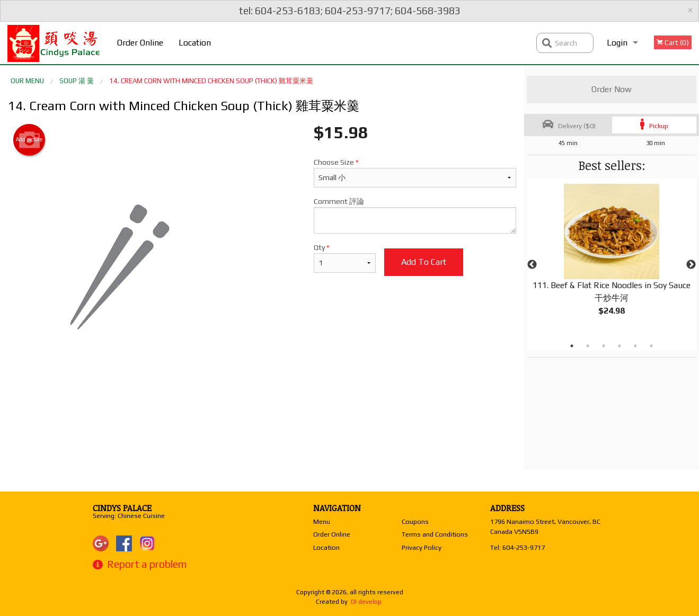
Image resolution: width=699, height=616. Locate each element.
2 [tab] (588, 346)
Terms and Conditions (435, 534)
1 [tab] (572, 346)
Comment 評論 (415, 215)
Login (617, 43)
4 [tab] (620, 346)
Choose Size (415, 173)
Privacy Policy (422, 547)
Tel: (517, 547)
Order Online (140, 43)
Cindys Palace (122, 508)
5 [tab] (635, 346)
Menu (322, 521)
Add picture (29, 140)
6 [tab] (651, 346)
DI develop (366, 602)
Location (195, 43)
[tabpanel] (612, 258)
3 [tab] (604, 346)
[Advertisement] (262, 415)
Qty (345, 258)
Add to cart (424, 262)
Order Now (612, 89)
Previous (532, 265)
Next (691, 265)
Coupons (415, 521)
